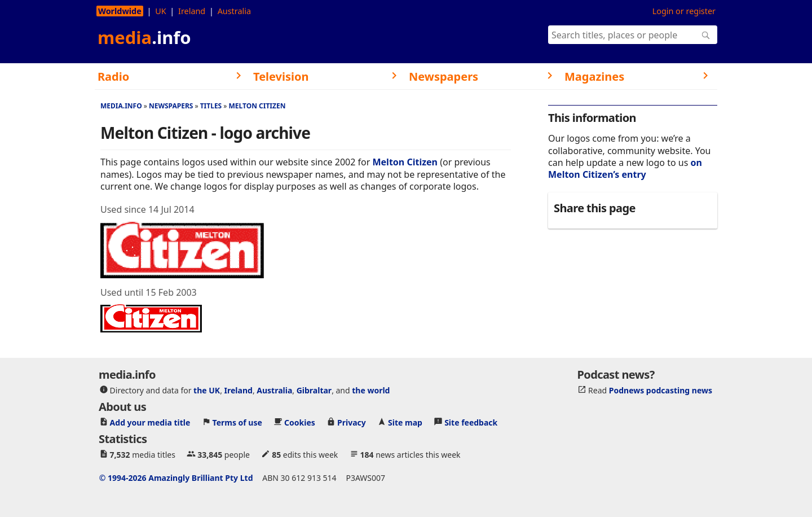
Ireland (192, 11)
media (144, 37)
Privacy (352, 422)
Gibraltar (314, 390)
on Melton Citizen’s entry (625, 168)
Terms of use (237, 422)
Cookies (300, 422)
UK (160, 11)
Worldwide (120, 11)
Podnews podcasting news (661, 390)
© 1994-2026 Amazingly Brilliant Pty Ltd (176, 478)
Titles (211, 106)
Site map (405, 422)
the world (371, 390)
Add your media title (150, 422)
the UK (207, 390)
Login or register (684, 11)
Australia (234, 11)
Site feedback (471, 422)
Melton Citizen (257, 106)
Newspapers (171, 106)
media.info (121, 106)
